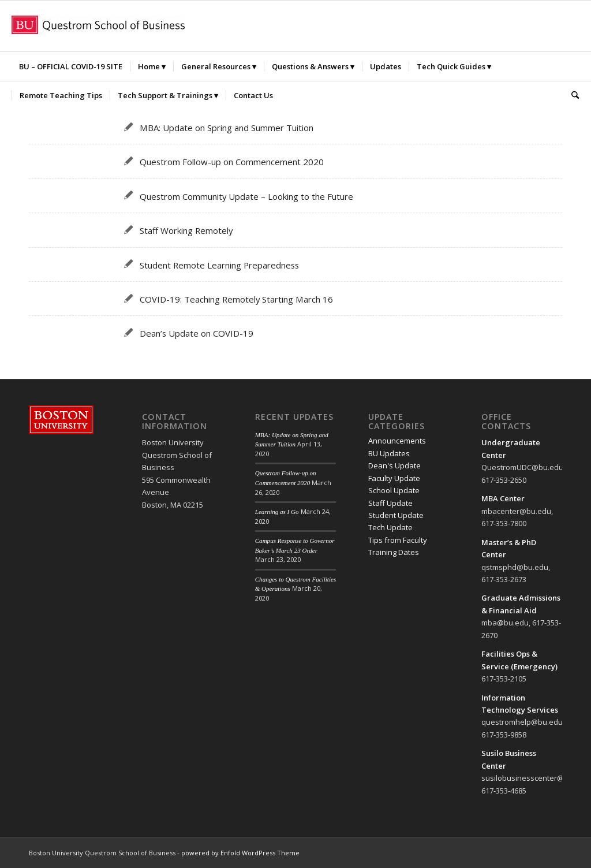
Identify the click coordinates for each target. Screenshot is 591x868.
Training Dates (394, 552)
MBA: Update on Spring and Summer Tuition (227, 128)
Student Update (396, 515)
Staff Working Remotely (186, 230)
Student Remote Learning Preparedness (219, 265)
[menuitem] (71, 66)
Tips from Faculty (398, 540)
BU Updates (389, 453)
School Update (394, 490)
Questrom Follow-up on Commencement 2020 (232, 162)
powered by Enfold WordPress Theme (240, 853)
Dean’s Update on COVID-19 (197, 333)
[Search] (571, 95)
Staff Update (390, 503)
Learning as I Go (277, 512)
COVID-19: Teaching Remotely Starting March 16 (236, 299)
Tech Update (390, 527)
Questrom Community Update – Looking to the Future (246, 196)
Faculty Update (394, 478)
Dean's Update (394, 465)
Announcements (397, 441)
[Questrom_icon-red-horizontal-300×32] (98, 26)
